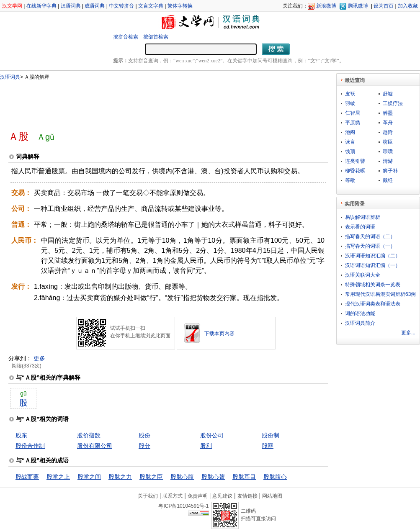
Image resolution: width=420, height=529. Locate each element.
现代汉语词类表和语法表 (373, 304)
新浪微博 (326, 6)
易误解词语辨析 (363, 217)
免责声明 (198, 496)
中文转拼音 (121, 6)
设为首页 (384, 6)
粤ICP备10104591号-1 (183, 506)
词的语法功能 (360, 313)
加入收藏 (408, 6)
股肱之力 (120, 477)
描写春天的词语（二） (370, 236)
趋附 (388, 132)
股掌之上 (58, 477)
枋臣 (388, 142)
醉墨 (388, 113)
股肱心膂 (213, 477)
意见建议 (222, 496)
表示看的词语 (360, 227)
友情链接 (247, 496)
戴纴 (388, 180)
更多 (39, 358)
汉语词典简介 (360, 323)
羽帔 (350, 103)
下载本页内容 (219, 334)
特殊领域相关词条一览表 (373, 285)
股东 (21, 435)
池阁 (350, 132)
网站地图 (272, 496)
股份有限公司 (95, 446)
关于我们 (148, 496)
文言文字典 (151, 6)
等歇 (350, 180)
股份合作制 (30, 446)
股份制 (271, 435)
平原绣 (353, 123)
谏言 (350, 142)
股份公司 (212, 435)
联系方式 (173, 496)
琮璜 (388, 152)
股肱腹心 (275, 477)
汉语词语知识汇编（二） (373, 256)
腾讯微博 (358, 6)
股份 (144, 435)
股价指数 (89, 435)
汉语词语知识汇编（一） (373, 265)
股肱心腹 (182, 477)
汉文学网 (12, 6)
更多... (408, 333)
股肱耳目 (244, 477)
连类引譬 (355, 161)
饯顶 (350, 152)
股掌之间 (89, 477)
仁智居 (353, 113)
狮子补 (390, 171)
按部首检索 (156, 37)
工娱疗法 (393, 103)
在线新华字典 (41, 6)
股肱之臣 (151, 477)
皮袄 (350, 94)
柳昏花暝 (355, 171)
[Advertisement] (155, 102)
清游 (388, 161)
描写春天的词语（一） (370, 246)
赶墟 (388, 94)
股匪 (268, 446)
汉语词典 (71, 6)
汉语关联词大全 (363, 275)
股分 (144, 446)
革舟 (388, 123)
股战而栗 (27, 477)
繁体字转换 (180, 6)
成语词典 (95, 6)
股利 (206, 446)
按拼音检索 (126, 37)
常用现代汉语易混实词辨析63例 (380, 294)
